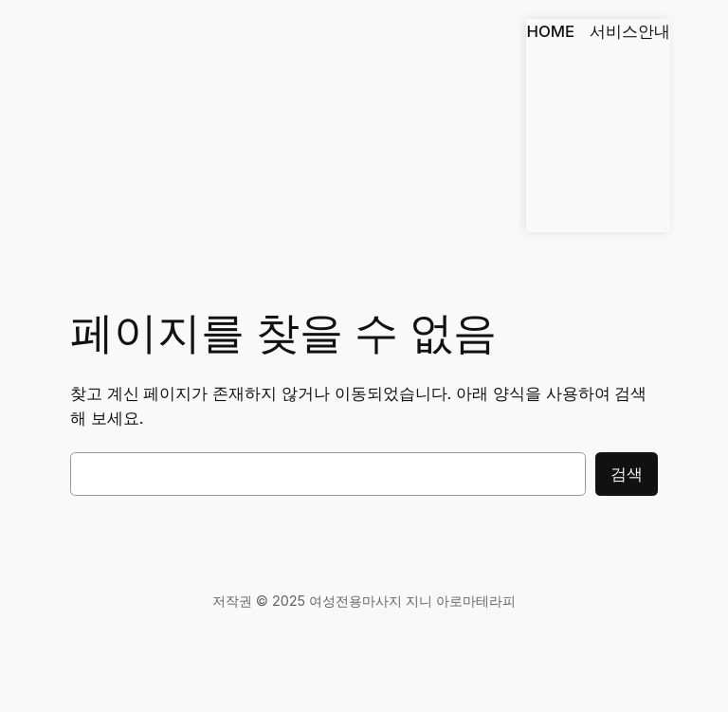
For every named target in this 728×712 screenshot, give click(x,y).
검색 (627, 474)
